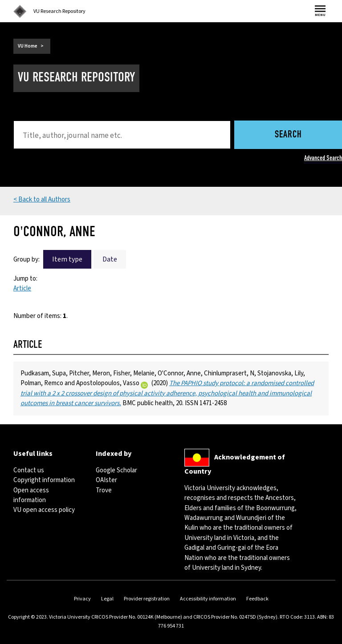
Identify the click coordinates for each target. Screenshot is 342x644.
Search (288, 135)
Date (110, 259)
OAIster (106, 480)
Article (22, 288)
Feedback (257, 599)
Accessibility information (208, 599)
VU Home (28, 46)
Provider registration (147, 599)
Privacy (82, 599)
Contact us (29, 470)
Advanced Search (323, 158)
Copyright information (44, 480)
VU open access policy (44, 510)
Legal (107, 599)
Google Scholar (116, 470)
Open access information (31, 495)
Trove (104, 490)
